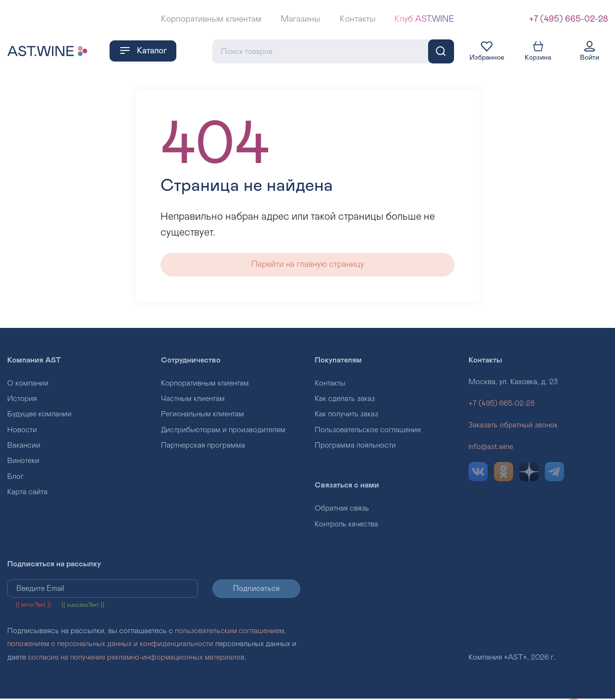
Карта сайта (27, 493)
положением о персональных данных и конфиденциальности (111, 646)
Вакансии (24, 447)
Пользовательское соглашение (368, 431)
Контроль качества (346, 525)
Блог (15, 478)
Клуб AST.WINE (424, 19)
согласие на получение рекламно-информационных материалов (138, 659)
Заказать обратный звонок (513, 426)
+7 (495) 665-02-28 (568, 19)
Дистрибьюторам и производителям (223, 431)
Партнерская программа (203, 447)
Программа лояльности (355, 447)
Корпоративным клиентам (211, 19)
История (22, 400)
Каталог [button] (143, 50)
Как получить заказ (346, 415)
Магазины (300, 19)
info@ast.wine (492, 448)
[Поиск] (441, 51)
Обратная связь (342, 510)
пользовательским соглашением (230, 633)
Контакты (357, 19)
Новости (22, 431)
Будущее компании (39, 415)
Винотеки (23, 462)
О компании (28, 385)
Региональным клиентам (203, 415)
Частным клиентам (193, 400)
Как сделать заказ (345, 400)
